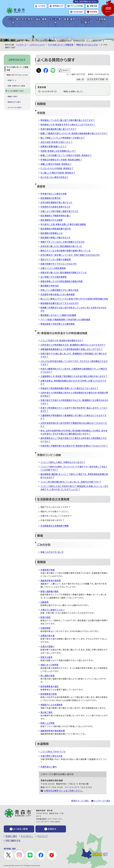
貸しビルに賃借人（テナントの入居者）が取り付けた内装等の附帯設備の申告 (74, 299)
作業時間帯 (46, 628)
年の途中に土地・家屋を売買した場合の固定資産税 (63, 224)
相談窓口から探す (14, 102)
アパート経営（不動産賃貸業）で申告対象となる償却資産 (65, 320)
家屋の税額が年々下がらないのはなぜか (59, 264)
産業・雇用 (69, 19)
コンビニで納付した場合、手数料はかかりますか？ (63, 462)
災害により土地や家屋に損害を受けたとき (59, 211)
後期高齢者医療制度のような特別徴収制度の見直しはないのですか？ (72, 349)
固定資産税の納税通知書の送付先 (56, 229)
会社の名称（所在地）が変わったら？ (57, 142)
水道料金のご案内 (49, 767)
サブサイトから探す (15, 108)
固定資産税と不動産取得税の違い (56, 216)
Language (78, 12)
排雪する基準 (46, 657)
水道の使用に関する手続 (52, 756)
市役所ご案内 (11, 836)
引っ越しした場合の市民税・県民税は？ (58, 173)
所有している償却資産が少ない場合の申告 (60, 290)
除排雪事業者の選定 (50, 686)
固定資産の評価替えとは (52, 233)
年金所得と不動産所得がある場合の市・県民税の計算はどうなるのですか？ (74, 446)
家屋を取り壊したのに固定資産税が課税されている (64, 273)
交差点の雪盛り (47, 646)
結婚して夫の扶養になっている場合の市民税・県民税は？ (66, 155)
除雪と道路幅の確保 (50, 591)
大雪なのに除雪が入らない (53, 610)
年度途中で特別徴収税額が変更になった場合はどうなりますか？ (70, 388)
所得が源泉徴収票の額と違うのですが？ (59, 129)
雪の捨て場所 (47, 712)
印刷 (78, 79)
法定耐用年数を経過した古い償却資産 (58, 294)
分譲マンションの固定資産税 (53, 268)
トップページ (21, 45)
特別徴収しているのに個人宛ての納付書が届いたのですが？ (68, 120)
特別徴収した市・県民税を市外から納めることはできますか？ (68, 125)
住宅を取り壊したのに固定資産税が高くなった (61, 246)
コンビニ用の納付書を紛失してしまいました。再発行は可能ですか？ (71, 482)
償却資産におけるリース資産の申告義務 (58, 315)
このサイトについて (37, 45)
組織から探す (13, 97)
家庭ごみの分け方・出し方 (52, 552)
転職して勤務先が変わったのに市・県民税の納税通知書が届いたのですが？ (74, 133)
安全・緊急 (27, 19)
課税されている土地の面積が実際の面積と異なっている (66, 251)
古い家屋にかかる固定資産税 (54, 277)
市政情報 (101, 19)
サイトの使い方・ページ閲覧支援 (61, 45)
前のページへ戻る (81, 801)
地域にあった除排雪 (50, 665)
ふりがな (42, 6)
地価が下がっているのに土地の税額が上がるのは (63, 242)
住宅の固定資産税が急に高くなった (56, 202)
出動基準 (45, 602)
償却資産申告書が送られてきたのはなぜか (60, 303)
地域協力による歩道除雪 (52, 705)
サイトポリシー (27, 836)
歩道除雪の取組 (48, 570)
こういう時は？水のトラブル (53, 752)
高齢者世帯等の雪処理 (51, 581)
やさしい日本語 (77, 6)
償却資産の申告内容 (50, 286)
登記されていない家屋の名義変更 (56, 259)
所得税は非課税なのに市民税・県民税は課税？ (61, 160)
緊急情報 (94, 12)
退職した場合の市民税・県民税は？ (56, 164)
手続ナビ (12, 80)
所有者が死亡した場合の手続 (54, 194)
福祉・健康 (41, 19)
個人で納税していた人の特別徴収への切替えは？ (63, 138)
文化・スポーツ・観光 (85, 21)
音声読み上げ (58, 6)
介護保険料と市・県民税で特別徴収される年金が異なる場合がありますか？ (74, 376)
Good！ (66, 70)
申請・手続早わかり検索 (16, 86)
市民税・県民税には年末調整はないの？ (58, 151)
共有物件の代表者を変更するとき (56, 207)
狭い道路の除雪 (48, 676)
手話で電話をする (13, 840)
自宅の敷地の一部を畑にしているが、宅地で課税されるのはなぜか (70, 255)
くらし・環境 (13, 21)
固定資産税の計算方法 (51, 198)
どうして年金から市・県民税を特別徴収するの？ (62, 341)
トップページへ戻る (102, 801)
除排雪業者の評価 (49, 694)
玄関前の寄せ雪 (48, 636)
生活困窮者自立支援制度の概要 (55, 526)
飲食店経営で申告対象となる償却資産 (58, 324)
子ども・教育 (55, 21)
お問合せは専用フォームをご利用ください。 (64, 791)
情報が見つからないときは (87, 45)
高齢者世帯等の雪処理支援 (53, 731)
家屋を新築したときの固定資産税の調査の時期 (62, 281)
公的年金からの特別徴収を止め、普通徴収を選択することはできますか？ (73, 345)
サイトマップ (42, 836)
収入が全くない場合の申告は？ (55, 177)
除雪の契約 (46, 617)
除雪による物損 (47, 723)
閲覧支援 (94, 6)
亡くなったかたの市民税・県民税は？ (57, 168)
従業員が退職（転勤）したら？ (54, 147)
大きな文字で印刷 (96, 79)
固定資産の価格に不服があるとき (56, 238)
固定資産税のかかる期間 (52, 220)
